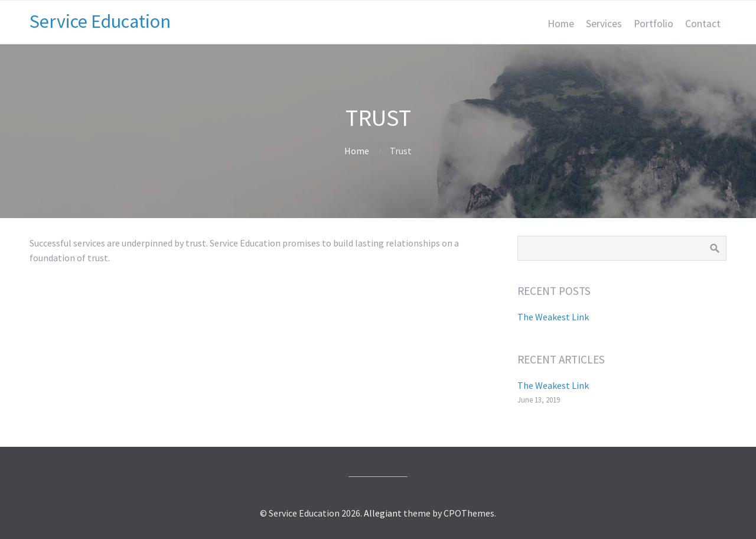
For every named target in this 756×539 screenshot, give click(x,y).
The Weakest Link (553, 317)
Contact (703, 24)
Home (561, 24)
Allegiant (383, 513)
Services (604, 24)
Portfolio (654, 24)
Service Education (100, 21)
